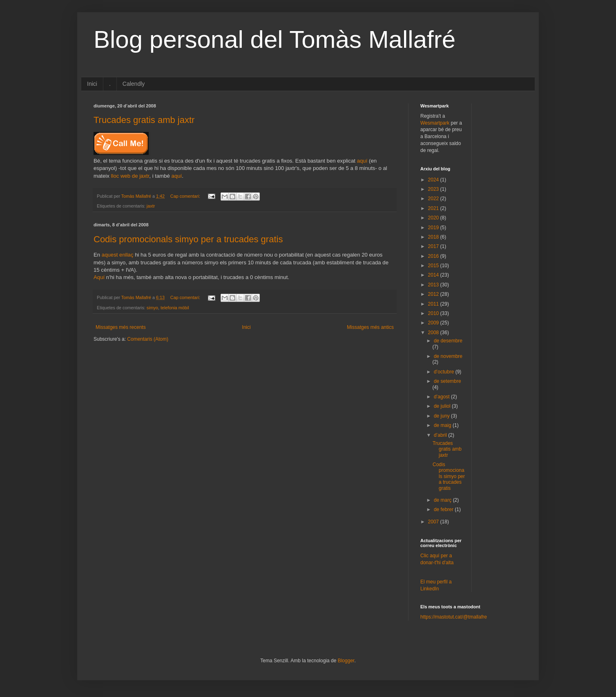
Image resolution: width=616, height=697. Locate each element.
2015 (434, 266)
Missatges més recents (121, 327)
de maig (443, 425)
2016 (434, 256)
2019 (434, 228)
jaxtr (151, 206)
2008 (434, 333)
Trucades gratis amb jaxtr (144, 120)
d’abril (441, 435)
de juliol (443, 406)
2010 (434, 313)
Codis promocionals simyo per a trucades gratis (188, 239)
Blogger (346, 661)
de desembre (448, 341)
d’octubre (445, 372)
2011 (434, 304)
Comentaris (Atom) (148, 339)
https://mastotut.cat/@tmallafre (454, 617)
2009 (434, 323)
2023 (434, 189)
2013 (434, 285)
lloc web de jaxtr (130, 176)
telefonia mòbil (175, 308)
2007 (434, 522)
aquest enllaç (118, 255)
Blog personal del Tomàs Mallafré (275, 39)
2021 (434, 208)
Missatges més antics (370, 327)
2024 (434, 180)
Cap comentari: (186, 196)
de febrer (444, 509)
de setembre (447, 381)
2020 (434, 218)
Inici (92, 84)
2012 (434, 294)
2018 (434, 237)
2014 (434, 275)
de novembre (448, 356)
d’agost (442, 397)
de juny (442, 416)
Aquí (99, 277)
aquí (362, 161)
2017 (434, 246)
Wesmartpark (435, 123)
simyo (152, 308)
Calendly (134, 84)
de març (443, 500)
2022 (434, 199)
